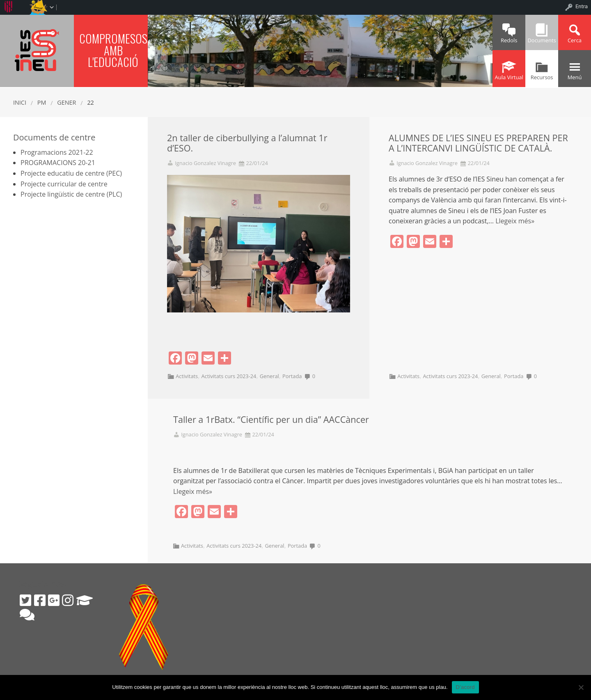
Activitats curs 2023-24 (229, 376)
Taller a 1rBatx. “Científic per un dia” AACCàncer (271, 419)
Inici (20, 102)
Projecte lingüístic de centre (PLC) (71, 194)
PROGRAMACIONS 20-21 (58, 163)
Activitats (187, 376)
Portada (292, 376)
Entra (582, 6)
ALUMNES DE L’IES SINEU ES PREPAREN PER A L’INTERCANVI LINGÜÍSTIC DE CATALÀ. (478, 143)
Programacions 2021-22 (57, 152)
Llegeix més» (515, 221)
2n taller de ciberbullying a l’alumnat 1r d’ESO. (247, 143)
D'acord (465, 687)
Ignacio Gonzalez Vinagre (205, 163)
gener (66, 102)
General (269, 376)
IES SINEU (37, 50)
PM (42, 102)
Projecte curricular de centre (64, 184)
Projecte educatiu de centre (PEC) (71, 173)
